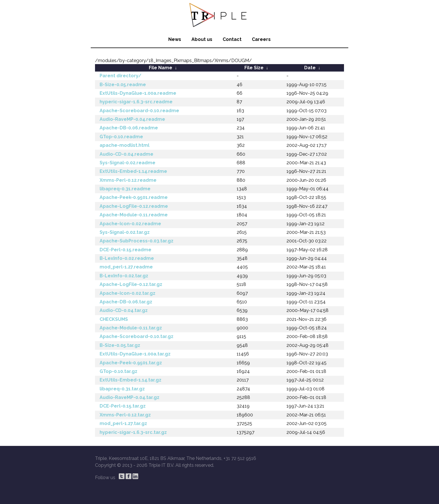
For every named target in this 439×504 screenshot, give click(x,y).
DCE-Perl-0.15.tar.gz (123, 406)
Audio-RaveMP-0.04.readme (132, 119)
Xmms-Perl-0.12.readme (128, 180)
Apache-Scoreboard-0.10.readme (139, 111)
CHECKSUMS (114, 319)
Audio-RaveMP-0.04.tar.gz (129, 397)
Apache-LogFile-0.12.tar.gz (131, 284)
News (175, 39)
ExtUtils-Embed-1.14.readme (133, 171)
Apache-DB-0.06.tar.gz (126, 302)
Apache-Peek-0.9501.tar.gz (131, 363)
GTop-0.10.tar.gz (118, 371)
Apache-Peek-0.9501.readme (134, 197)
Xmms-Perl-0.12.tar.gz (125, 415)
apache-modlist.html (124, 145)
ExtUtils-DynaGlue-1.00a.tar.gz (135, 354)
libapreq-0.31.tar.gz (122, 389)
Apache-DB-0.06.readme (129, 128)
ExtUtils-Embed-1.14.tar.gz (130, 380)
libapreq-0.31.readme (125, 189)
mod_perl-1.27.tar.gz (123, 423)
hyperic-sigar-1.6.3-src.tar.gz (133, 432)
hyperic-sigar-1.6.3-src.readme (136, 102)
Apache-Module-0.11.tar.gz (131, 328)
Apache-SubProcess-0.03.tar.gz (137, 241)
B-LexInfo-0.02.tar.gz (124, 276)
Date (310, 68)
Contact (232, 39)
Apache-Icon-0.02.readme (130, 224)
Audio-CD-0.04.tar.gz (124, 310)
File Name (161, 68)
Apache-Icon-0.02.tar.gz (127, 293)
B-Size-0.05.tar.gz (120, 345)
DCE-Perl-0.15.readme (125, 250)
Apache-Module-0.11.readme (134, 215)
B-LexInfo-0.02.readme (127, 258)
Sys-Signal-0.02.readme (127, 163)
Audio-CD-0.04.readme (126, 154)
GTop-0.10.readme (121, 137)
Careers (261, 39)
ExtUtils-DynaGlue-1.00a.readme (138, 93)
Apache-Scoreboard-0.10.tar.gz (137, 336)
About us (202, 39)
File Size (254, 68)
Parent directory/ (120, 76)
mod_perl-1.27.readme (126, 267)
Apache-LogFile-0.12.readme (134, 206)
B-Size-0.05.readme (123, 85)
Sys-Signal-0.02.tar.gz (125, 232)
